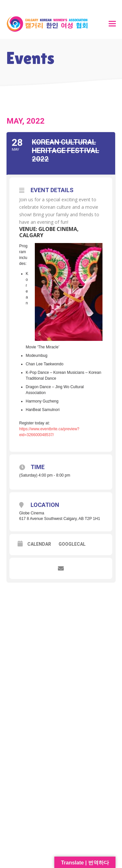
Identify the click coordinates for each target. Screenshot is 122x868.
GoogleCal (72, 544)
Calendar (39, 544)
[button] (112, 24)
